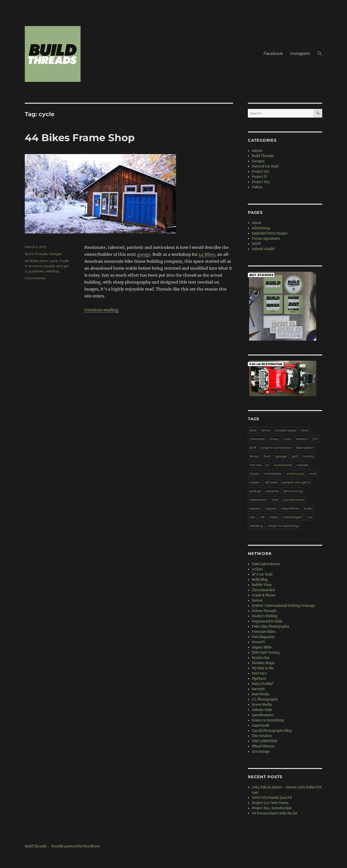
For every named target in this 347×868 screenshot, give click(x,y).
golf (295, 456)
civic (288, 439)
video (274, 517)
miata (254, 474)
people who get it (296, 482)
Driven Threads (264, 611)
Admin (257, 151)
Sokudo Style (262, 710)
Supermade (261, 725)
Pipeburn (259, 679)
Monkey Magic (263, 663)
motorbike (273, 474)
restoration (258, 500)
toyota (271, 508)
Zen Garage (261, 752)
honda (308, 456)
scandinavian (294, 500)
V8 (262, 517)
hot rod (255, 465)
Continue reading (101, 310)
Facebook (273, 53)
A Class (257, 569)
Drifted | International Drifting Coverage (284, 606)
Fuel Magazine (263, 637)
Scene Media (262, 705)
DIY (315, 439)
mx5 (313, 474)
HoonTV (259, 642)
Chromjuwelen (263, 590)
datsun (302, 439)
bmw (266, 430)
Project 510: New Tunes (270, 803)
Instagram (300, 53)
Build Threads (36, 254)
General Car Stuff (265, 166)
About (257, 223)
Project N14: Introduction (272, 808)
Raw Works (261, 694)
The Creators (262, 736)
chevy (274, 439)
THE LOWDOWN (265, 741)
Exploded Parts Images (270, 233)
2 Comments (35, 278)
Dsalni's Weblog (265, 616)
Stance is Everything (268, 720)
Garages (55, 254)
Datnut (257, 600)
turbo (308, 508)
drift (253, 448)
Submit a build (263, 249)
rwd (275, 500)
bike (253, 430)
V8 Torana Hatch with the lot (275, 813)
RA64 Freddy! (263, 684)
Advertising (261, 228)
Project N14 (261, 182)
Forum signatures (266, 239)
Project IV (260, 177)
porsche (272, 491)
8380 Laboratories (266, 564)
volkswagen (293, 517)
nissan (255, 482)
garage (144, 254)
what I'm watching (283, 526)
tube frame (290, 508)
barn (44, 261)
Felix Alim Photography (270, 627)
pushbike (36, 271)
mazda (302, 465)
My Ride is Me (263, 668)
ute (252, 517)
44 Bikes (207, 254)
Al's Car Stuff (262, 574)
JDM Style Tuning (266, 653)
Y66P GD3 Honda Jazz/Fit (272, 798)
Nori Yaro (259, 673)
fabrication (305, 448)
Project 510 (260, 172)
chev (305, 430)
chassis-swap (286, 430)
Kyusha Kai (260, 658)
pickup (255, 491)
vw (310, 517)
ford (267, 456)
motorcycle (295, 474)
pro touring (293, 491)
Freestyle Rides (264, 632)
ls (267, 465)
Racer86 (258, 689)
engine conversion (276, 448)
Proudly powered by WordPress (76, 846)
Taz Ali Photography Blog (272, 731)
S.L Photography (265, 699)
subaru (255, 508)
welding (52, 271)
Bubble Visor (262, 585)
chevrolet (257, 439)
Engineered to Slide (267, 621)
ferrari (254, 456)
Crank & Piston (264, 595)
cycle (54, 261)
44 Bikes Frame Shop (80, 138)
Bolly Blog (260, 580)
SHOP (256, 244)
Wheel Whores (263, 746)
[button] (320, 54)
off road (271, 482)
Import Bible (262, 647)
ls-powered (283, 465)
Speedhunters (263, 715)
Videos (257, 187)
